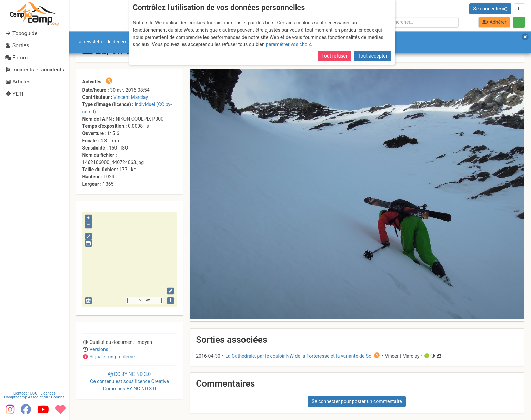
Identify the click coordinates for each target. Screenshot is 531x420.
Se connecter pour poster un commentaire (357, 401)
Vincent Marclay (131, 97)
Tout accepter (373, 56)
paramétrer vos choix (288, 44)
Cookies (58, 397)
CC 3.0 (129, 381)
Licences (48, 393)
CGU (34, 393)
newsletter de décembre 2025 (115, 42)
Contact (20, 393)
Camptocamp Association (26, 397)
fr (519, 9)
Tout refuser (334, 56)
